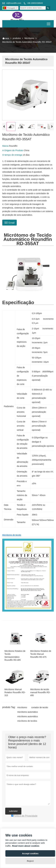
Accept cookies (30, 853)
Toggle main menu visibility (49, 23)
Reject (30, 861)
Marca (6, 147)
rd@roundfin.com (14, 3)
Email (9, 223)
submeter (13, 812)
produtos (17, 38)
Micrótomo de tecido (12, 536)
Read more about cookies (26, 846)
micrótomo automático (28, 713)
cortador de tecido (40, 708)
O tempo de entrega (13, 156)
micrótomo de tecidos (27, 721)
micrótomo (22, 708)
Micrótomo (29, 38)
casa (6, 38)
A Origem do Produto (13, 151)
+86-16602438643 (35, 3)
